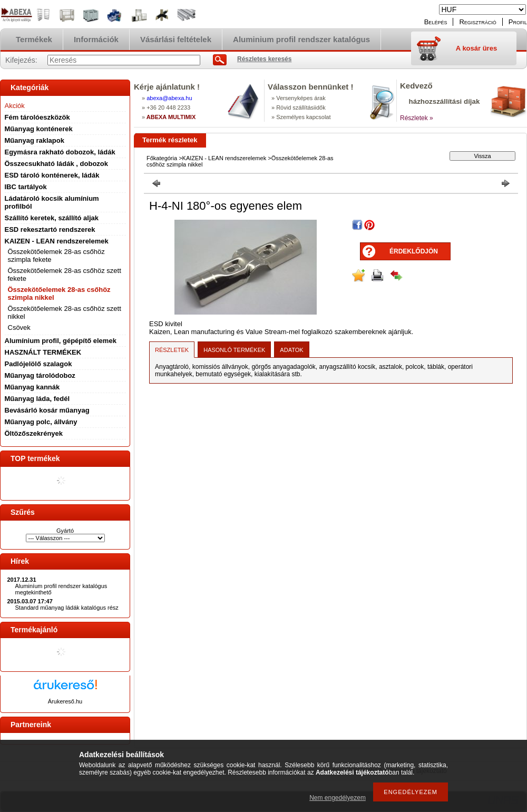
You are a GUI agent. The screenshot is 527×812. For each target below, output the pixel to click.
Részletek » (417, 118)
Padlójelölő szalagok (38, 364)
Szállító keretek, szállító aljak (52, 218)
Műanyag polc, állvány (41, 422)
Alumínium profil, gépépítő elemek (61, 341)
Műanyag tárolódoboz (40, 375)
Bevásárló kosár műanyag (47, 410)
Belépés (436, 22)
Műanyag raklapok (35, 140)
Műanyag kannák (32, 387)
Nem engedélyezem (338, 798)
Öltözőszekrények (34, 433)
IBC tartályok (26, 187)
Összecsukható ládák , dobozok (57, 164)
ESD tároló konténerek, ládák (52, 175)
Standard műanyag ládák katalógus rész (67, 608)
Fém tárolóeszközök (37, 117)
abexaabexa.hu (169, 98)
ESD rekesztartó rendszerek (50, 229)
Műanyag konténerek (39, 129)
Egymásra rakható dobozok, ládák (60, 152)
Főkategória (162, 158)
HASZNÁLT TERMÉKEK (43, 352)
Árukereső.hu (65, 701)
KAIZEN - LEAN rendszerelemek (57, 241)
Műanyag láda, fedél (37, 399)
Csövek (19, 327)
